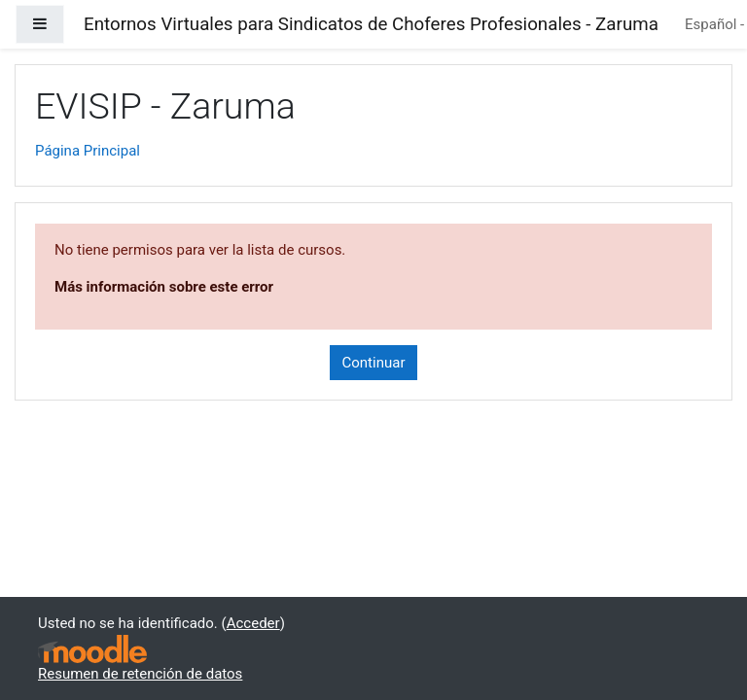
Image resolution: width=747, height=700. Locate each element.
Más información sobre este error (164, 287)
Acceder (253, 623)
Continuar (374, 363)
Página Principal (88, 151)
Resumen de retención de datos (140, 674)
